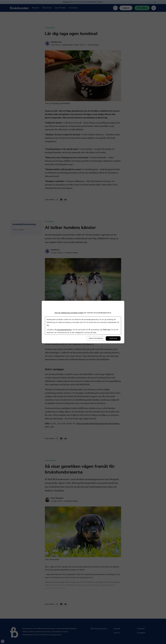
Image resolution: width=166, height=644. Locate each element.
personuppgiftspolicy (64, 330)
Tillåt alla (113, 338)
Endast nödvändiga (96, 338)
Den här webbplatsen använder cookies (69, 313)
